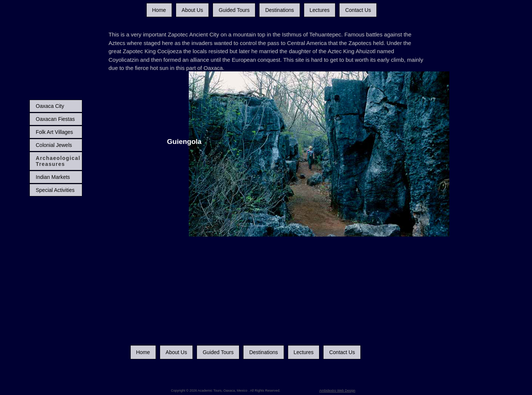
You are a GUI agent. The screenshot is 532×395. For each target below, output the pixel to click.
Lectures (320, 10)
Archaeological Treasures (58, 161)
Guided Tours (234, 10)
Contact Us (358, 10)
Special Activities (55, 190)
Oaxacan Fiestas (55, 119)
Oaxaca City (50, 106)
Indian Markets (53, 177)
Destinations (279, 10)
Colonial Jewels (54, 145)
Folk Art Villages (54, 132)
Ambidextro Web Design (337, 391)
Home (159, 10)
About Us (192, 10)
